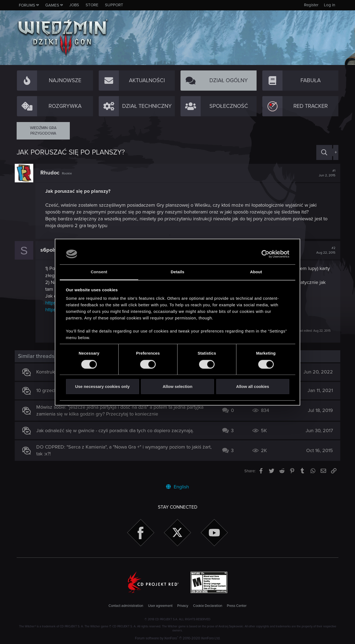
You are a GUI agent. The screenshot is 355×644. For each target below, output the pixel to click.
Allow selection (177, 387)
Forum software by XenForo (178, 638)
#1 (325, 173)
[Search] (324, 152)
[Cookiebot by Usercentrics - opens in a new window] (265, 254)
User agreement (160, 606)
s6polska (53, 250)
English (177, 487)
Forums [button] (27, 5)
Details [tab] (177, 272)
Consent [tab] (99, 272)
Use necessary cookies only (102, 387)
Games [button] (52, 5)
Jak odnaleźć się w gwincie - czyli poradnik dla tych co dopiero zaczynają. (117, 431)
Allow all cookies (253, 387)
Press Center (237, 606)
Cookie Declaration (208, 606)
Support (114, 5)
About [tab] (256, 272)
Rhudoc (52, 173)
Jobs (74, 5)
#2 (324, 250)
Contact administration (126, 606)
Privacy (183, 606)
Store (92, 5)
